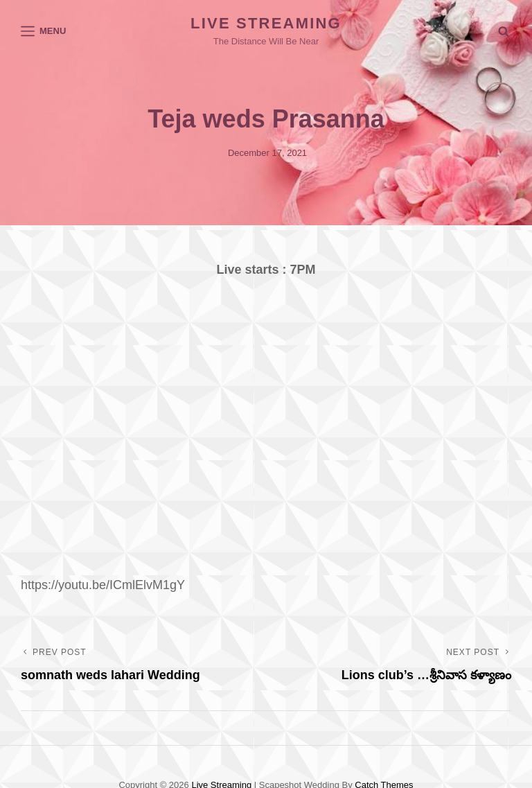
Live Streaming (266, 23)
